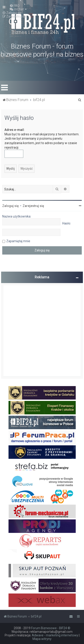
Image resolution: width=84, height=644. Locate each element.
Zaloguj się (11, 206)
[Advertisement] (42, 331)
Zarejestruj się (33, 206)
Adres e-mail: (15, 130)
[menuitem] (15, 6)
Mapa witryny (42, 639)
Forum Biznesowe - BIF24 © (51, 628)
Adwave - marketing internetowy (55, 635)
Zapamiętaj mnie (18, 241)
